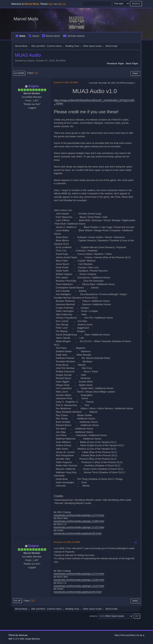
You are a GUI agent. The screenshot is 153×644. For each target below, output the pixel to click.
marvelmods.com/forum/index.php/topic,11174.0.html (79, 515)
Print (135, 73)
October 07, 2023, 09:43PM (66, 82)
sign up (61, 4)
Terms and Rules (128, 635)
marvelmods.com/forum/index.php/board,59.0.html (78, 533)
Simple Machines (33, 639)
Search (34, 36)
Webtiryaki (23, 635)
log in (51, 4)
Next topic (132, 63)
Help (117, 635)
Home (20, 36)
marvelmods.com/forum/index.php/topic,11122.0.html (79, 527)
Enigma (34, 86)
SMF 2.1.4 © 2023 (16, 639)
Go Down (19, 73)
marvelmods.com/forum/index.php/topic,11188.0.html (79, 521)
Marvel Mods (26, 19)
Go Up (17, 601)
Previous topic (116, 63)
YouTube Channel (74, 36)
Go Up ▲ (141, 635)
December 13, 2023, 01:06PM (67, 542)
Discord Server (51, 36)
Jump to (93, 616)
